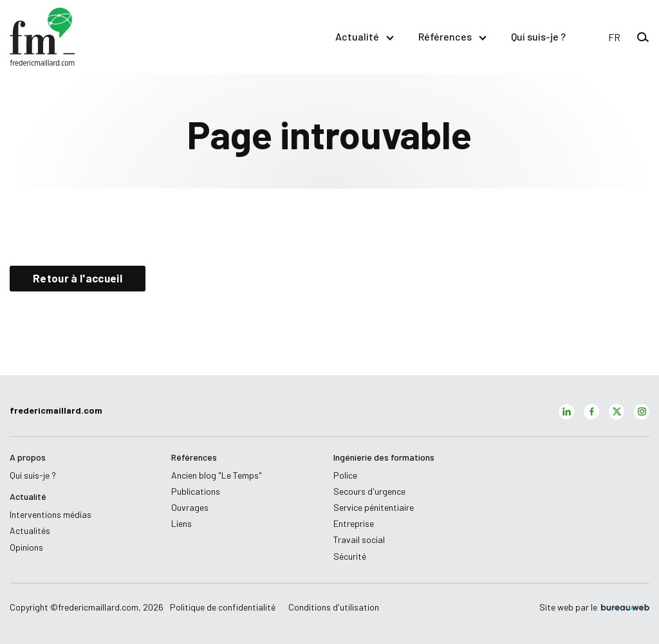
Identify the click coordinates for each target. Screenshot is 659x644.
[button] (614, 37)
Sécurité (350, 556)
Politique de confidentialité (223, 607)
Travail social (359, 539)
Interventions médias (51, 514)
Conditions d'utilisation (334, 607)
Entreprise (354, 523)
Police (345, 475)
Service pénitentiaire (374, 507)
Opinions (26, 547)
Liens (181, 523)
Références (452, 36)
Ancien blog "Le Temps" (217, 475)
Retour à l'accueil (78, 278)
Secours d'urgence (369, 491)
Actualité (364, 36)
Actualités (30, 530)
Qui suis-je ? (538, 36)
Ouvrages (190, 507)
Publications (196, 491)
